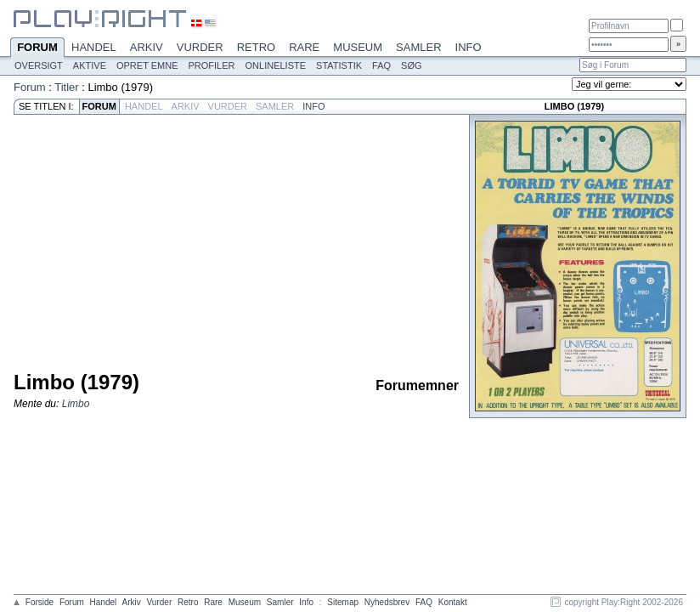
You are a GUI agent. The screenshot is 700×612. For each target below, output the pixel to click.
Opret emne (147, 65)
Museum (358, 47)
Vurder (200, 47)
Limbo (76, 404)
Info (469, 47)
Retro (257, 47)
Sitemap (343, 602)
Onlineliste (276, 65)
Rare (304, 47)
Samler (418, 47)
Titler (66, 87)
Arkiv (147, 47)
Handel (94, 47)
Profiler (212, 65)
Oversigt (39, 65)
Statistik (339, 65)
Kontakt (453, 602)
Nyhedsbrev (387, 602)
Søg (411, 65)
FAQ (381, 65)
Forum (37, 48)
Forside (40, 602)
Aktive (90, 65)
